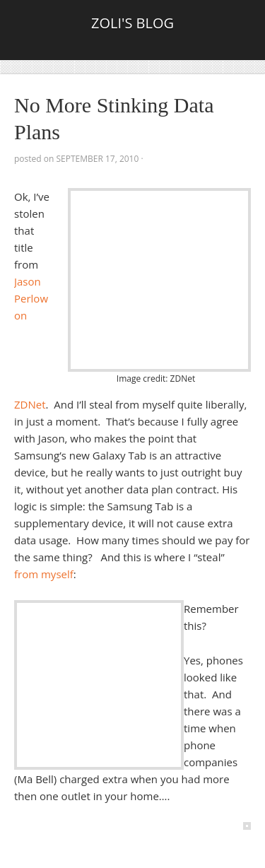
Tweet (34, 180)
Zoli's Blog (132, 23)
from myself (44, 574)
